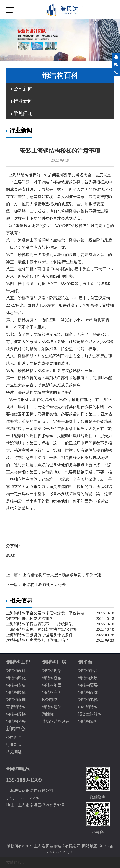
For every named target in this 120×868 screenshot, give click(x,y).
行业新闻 (22, 101)
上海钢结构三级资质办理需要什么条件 (39, 635)
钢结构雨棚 (16, 700)
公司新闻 (22, 89)
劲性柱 (48, 714)
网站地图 (90, 846)
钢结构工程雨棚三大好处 (44, 585)
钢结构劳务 (16, 721)
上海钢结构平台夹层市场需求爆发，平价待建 (61, 575)
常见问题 (22, 113)
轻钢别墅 (50, 700)
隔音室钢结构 (90, 714)
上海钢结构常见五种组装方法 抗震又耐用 (42, 629)
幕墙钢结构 (16, 707)
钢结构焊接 (16, 714)
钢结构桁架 (52, 671)
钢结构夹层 (88, 678)
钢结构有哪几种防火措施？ (30, 619)
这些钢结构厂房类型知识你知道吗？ (37, 640)
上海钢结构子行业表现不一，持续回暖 (39, 624)
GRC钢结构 (88, 707)
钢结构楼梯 (16, 692)
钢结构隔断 (88, 721)
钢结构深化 (16, 678)
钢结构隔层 (88, 685)
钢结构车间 (52, 692)
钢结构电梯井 (90, 700)
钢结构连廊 (88, 692)
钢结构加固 (52, 685)
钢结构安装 (16, 685)
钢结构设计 (16, 671)
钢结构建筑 (52, 707)
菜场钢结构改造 (56, 721)
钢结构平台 (88, 671)
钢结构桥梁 (52, 678)
